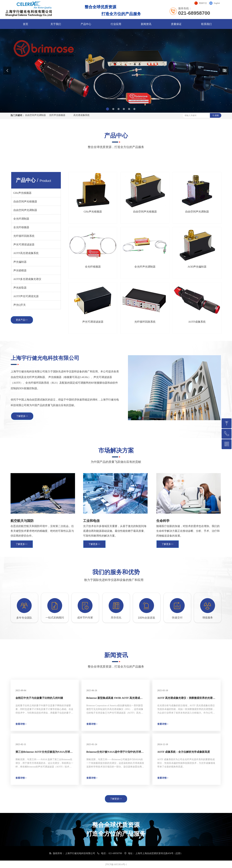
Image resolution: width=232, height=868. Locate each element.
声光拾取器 (20, 288)
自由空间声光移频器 (25, 201)
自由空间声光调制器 (25, 210)
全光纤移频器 (21, 227)
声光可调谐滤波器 (24, 244)
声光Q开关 (20, 305)
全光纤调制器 (21, 219)
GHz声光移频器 (22, 193)
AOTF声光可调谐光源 (26, 296)
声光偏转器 (20, 262)
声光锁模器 (20, 270)
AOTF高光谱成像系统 (26, 253)
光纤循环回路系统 (24, 236)
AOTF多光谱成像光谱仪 (27, 279)
